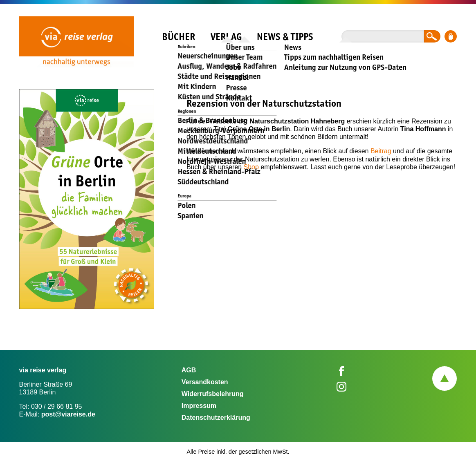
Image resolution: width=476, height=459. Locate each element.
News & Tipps (285, 37)
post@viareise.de (68, 414)
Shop (251, 167)
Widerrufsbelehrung (213, 394)
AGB (189, 370)
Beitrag (381, 151)
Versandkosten (205, 382)
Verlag (226, 37)
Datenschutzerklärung (216, 418)
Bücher (178, 37)
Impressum (199, 406)
